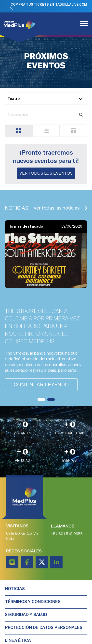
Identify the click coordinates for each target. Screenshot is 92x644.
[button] (41, 400)
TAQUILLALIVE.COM (71, 5)
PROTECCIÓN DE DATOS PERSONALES (44, 627)
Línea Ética (18, 640)
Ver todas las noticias (60, 208)
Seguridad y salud (26, 614)
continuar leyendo (41, 385)
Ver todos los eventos (46, 173)
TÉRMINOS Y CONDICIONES (33, 602)
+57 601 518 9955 (67, 535)
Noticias (15, 589)
